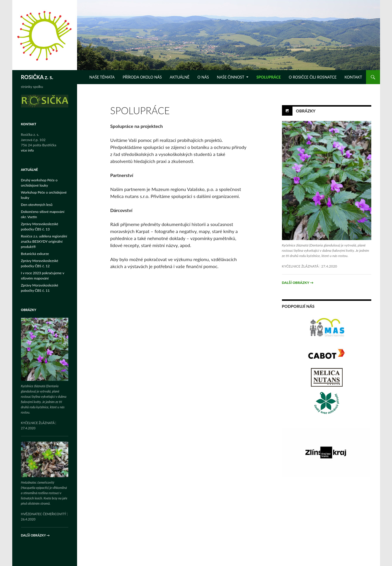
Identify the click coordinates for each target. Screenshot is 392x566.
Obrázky (306, 111)
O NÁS (203, 77)
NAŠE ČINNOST (231, 77)
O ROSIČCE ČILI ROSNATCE (313, 77)
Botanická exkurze (35, 254)
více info (27, 150)
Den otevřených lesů (37, 205)
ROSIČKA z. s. (37, 77)
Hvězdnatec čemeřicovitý (44, 514)
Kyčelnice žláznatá (300, 266)
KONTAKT (353, 77)
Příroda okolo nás (142, 77)
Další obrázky (298, 283)
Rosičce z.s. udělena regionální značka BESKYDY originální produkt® (44, 241)
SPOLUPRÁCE (269, 77)
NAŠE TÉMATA (102, 77)
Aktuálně (180, 77)
